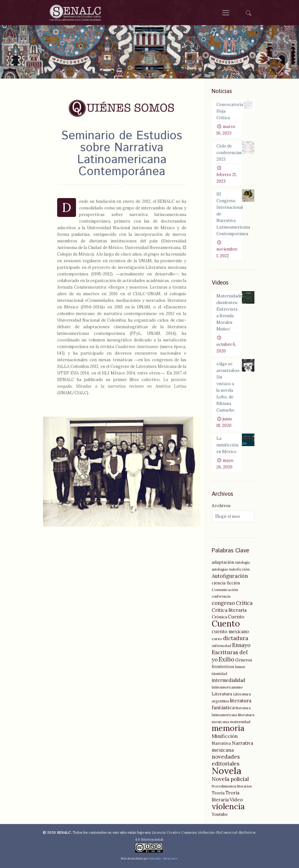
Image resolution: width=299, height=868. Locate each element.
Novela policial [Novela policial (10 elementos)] (230, 779)
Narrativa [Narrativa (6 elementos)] (221, 743)
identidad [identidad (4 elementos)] (219, 674)
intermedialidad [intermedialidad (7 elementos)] (228, 680)
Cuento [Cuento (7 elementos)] (236, 617)
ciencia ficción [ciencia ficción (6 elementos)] (226, 583)
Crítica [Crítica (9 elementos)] (244, 603)
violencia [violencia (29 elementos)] (228, 806)
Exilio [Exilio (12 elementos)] (226, 659)
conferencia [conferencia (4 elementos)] (221, 596)
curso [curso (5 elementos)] (217, 639)
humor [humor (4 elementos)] (240, 667)
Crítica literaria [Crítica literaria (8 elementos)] (229, 610)
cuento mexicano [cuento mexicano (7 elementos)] (230, 632)
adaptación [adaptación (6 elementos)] (223, 562)
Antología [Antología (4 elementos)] (242, 562)
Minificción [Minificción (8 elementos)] (225, 736)
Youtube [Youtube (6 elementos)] (220, 814)
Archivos (221, 506)
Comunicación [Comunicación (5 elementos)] (225, 590)
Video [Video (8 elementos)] (236, 800)
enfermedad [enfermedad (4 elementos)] (221, 646)
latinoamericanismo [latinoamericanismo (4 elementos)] (227, 687)
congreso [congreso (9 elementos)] (223, 603)
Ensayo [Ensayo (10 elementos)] (241, 645)
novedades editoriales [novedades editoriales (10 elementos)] (226, 760)
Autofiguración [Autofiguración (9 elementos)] (230, 576)
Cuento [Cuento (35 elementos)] (226, 623)
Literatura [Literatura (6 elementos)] (222, 694)
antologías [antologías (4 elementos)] (220, 569)
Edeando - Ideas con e (163, 858)
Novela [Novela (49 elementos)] (226, 771)
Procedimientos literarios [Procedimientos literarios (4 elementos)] (232, 786)
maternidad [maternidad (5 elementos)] (240, 722)
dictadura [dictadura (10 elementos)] (236, 638)
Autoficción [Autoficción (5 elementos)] (239, 569)
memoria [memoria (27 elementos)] (228, 728)
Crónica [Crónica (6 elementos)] (219, 617)
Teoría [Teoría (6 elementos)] (218, 793)
